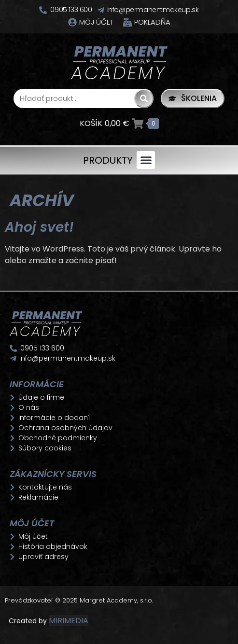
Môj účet (96, 22)
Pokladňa (152, 22)
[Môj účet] (72, 22)
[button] (146, 160)
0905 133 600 (71, 10)
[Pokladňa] (127, 22)
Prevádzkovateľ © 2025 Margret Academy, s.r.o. (80, 600)
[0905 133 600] (43, 10)
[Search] (144, 98)
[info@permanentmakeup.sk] (101, 10)
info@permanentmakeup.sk (153, 10)
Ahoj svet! (39, 227)
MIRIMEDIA (69, 621)
